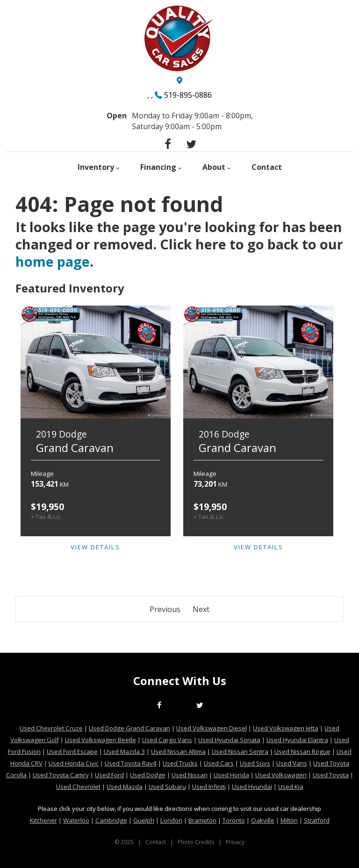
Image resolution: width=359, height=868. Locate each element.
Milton (289, 820)
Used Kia (291, 787)
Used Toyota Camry (61, 775)
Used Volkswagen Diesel (212, 728)
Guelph (144, 820)
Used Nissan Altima (178, 751)
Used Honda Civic (74, 763)
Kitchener (43, 820)
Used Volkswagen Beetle (101, 740)
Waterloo (76, 820)
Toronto (234, 820)
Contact (156, 842)
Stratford (317, 820)
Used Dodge (148, 775)
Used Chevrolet (78, 787)
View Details (95, 547)
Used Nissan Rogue (302, 751)
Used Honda (231, 775)
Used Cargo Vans (167, 740)
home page (53, 261)
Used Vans (292, 763)
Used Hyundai (252, 787)
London (171, 820)
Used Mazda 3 (124, 751)
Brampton (202, 820)
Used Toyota (331, 775)
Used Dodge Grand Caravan (129, 728)
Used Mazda (125, 787)
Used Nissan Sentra (240, 751)
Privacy (235, 842)
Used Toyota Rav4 (131, 763)
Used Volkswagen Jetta (286, 728)
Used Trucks (180, 763)
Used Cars (219, 763)
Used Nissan (190, 775)
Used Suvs (255, 763)
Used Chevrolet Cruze (51, 728)
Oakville (263, 820)
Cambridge (111, 820)
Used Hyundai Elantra (297, 740)
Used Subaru (167, 787)
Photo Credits (196, 842)
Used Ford (109, 775)
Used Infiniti (209, 787)
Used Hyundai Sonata (229, 740)
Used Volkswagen (281, 775)
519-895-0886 (188, 95)
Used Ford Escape (72, 751)
